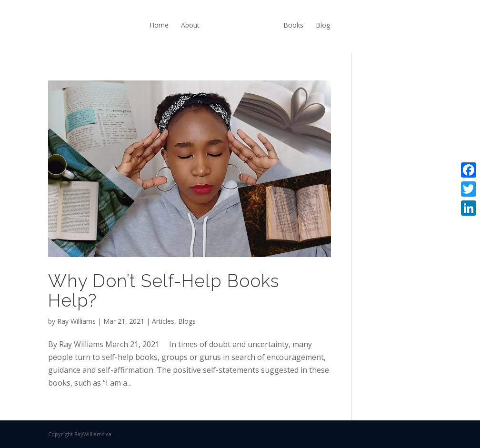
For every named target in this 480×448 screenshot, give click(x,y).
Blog (323, 25)
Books (293, 25)
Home (159, 25)
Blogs (187, 321)
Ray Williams (76, 321)
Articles (163, 321)
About (190, 25)
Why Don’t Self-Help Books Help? (164, 291)
